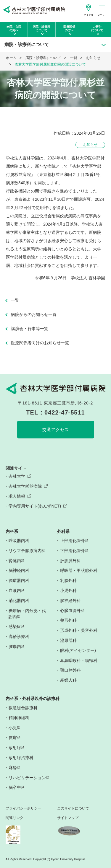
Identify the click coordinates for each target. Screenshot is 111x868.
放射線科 (17, 748)
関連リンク (15, 818)
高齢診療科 (19, 637)
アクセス (89, 15)
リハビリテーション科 (29, 778)
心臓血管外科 (73, 611)
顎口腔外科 (70, 670)
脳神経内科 (19, 570)
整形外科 (68, 620)
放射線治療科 (21, 758)
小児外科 (68, 590)
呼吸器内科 (19, 541)
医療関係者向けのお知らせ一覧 (40, 343)
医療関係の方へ (69, 28)
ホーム (11, 58)
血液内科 (17, 590)
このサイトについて (73, 809)
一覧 (74, 58)
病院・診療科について (41, 28)
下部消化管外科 (75, 551)
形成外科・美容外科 (79, 630)
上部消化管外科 (75, 541)
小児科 (15, 728)
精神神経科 (19, 718)
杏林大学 (17, 476)
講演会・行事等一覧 (30, 329)
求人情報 (17, 496)
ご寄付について (97, 28)
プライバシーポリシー (23, 809)
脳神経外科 (70, 601)
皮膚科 (15, 738)
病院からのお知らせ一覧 (34, 314)
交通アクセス (56, 430)
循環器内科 (19, 580)
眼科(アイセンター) (78, 650)
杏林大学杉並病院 (25, 486)
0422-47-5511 (65, 412)
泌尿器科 (68, 640)
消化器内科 (19, 601)
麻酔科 (15, 768)
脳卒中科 (17, 787)
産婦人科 (68, 680)
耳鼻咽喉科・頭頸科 (79, 660)
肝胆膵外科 (70, 561)
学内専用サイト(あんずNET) (35, 506)
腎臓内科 (17, 561)
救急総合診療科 (23, 708)
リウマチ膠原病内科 (27, 551)
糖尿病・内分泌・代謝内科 (27, 614)
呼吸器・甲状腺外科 (79, 570)
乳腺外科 (68, 580)
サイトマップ (68, 818)
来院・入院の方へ (14, 28)
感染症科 (17, 626)
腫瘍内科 (17, 647)
